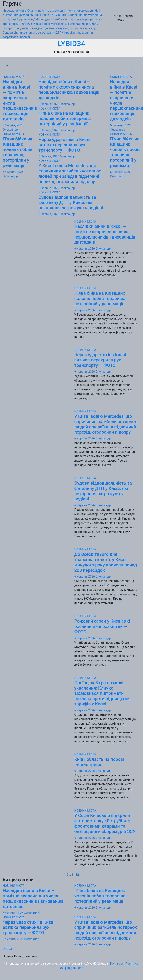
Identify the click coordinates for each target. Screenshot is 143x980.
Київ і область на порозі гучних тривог (99, 762)
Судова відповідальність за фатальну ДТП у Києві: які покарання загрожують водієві (71, 203)
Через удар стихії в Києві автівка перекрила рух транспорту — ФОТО (64, 145)
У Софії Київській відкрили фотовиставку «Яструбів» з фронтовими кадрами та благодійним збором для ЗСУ (105, 823)
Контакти (117, 964)
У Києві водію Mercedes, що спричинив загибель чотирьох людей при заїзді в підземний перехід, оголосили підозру (70, 174)
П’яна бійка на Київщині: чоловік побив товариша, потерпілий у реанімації (18, 152)
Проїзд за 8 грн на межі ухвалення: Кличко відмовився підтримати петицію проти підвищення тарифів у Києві (103, 693)
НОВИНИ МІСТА (14, 77)
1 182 (75, 875)
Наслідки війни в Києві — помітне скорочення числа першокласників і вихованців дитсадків (69, 90)
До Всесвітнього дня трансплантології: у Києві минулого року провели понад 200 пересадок (106, 562)
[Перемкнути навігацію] (8, 62)
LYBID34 (71, 44)
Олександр (10, 130)
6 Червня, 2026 (13, 125)
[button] (7, 66)
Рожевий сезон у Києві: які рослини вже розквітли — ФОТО (102, 626)
